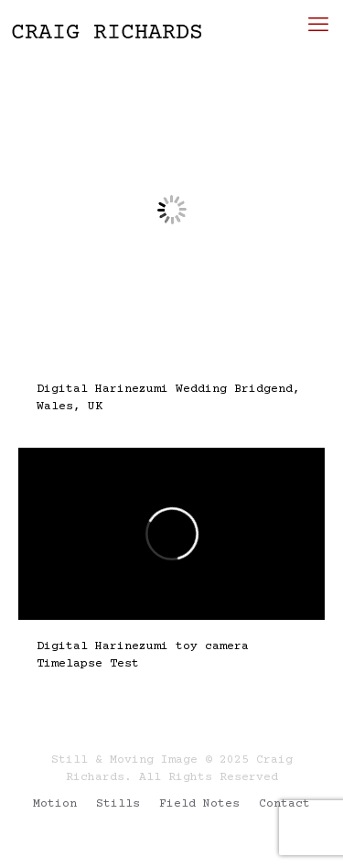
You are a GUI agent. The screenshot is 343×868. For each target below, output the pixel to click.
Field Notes (199, 804)
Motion (55, 804)
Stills (118, 804)
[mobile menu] (318, 27)
